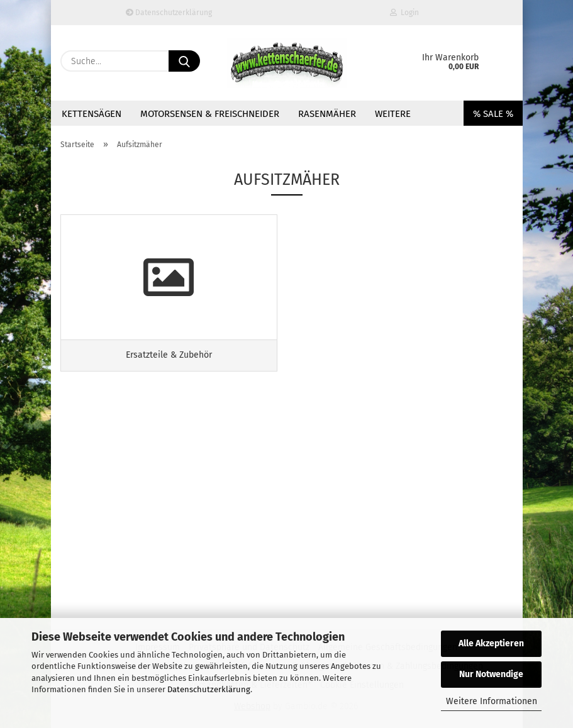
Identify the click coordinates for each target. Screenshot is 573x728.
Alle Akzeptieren (491, 643)
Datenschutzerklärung (209, 689)
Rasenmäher (327, 114)
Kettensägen (92, 114)
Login (404, 13)
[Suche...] (184, 61)
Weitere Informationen (492, 701)
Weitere (393, 114)
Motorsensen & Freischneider (210, 114)
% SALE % (493, 114)
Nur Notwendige (491, 674)
